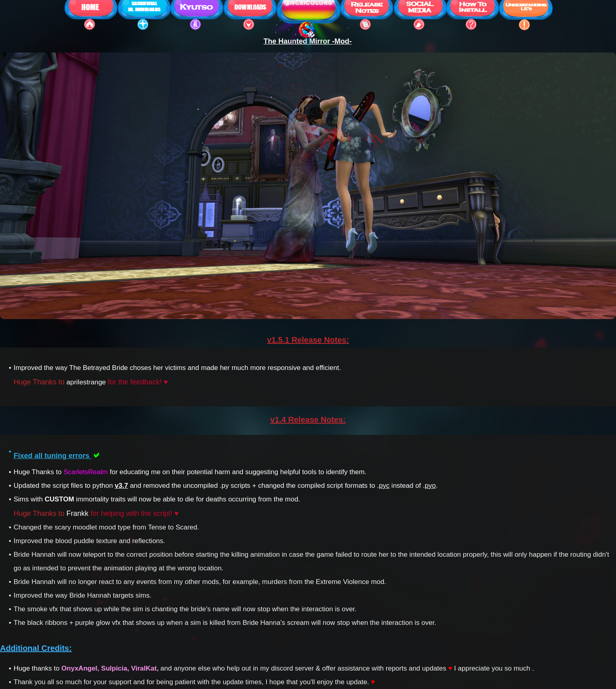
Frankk (78, 513)
